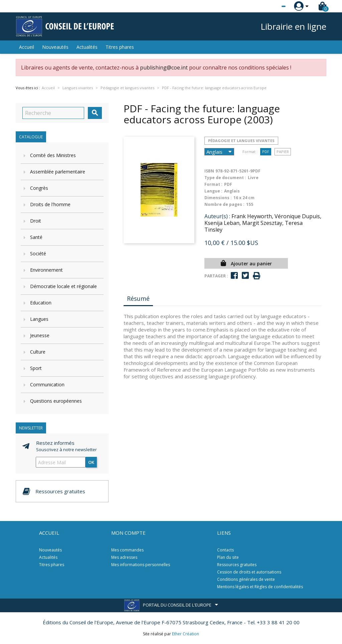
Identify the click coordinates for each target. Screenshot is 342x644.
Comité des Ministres (53, 155)
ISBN (209, 171)
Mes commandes (127, 550)
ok (91, 462)
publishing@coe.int (164, 68)
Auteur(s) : (217, 216)
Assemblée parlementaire (58, 172)
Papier (283, 152)
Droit (36, 221)
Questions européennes (56, 401)
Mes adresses (124, 557)
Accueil (27, 47)
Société (38, 253)
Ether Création (186, 634)
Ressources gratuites (237, 565)
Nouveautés (55, 47)
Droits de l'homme (50, 204)
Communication (47, 384)
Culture (38, 352)
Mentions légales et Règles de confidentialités (260, 587)
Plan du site (228, 557)
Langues (39, 319)
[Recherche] (53, 113)
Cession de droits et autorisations (249, 572)
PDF (266, 152)
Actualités (87, 47)
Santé (36, 237)
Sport (36, 368)
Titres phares (120, 47)
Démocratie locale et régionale (63, 286)
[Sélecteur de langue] (270, 6)
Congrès (39, 188)
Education (41, 303)
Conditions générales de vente (246, 579)
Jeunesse (40, 335)
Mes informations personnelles (141, 565)
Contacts (225, 550)
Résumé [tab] (138, 298)
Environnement (46, 270)
